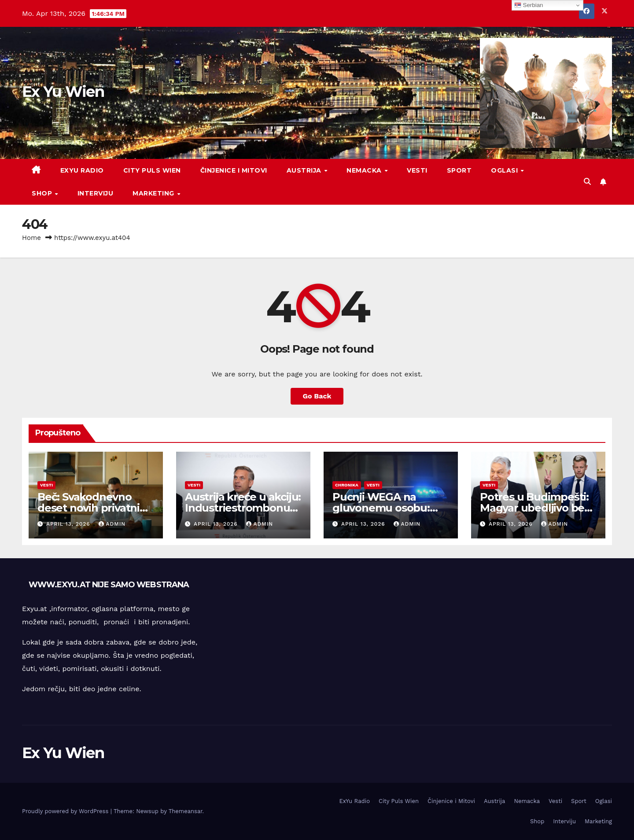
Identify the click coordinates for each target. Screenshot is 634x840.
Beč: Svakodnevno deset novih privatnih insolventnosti (92, 508)
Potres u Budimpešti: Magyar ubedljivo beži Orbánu (536, 508)
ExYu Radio (82, 170)
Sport (459, 170)
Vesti (417, 170)
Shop (43, 193)
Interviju (96, 193)
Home (31, 238)
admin (112, 524)
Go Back (317, 396)
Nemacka (365, 170)
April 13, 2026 (69, 524)
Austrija (305, 170)
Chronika (347, 485)
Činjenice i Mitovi (234, 170)
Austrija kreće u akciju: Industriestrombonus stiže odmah (243, 508)
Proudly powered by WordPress (66, 811)
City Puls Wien (152, 170)
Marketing (154, 193)
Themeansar (186, 811)
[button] (587, 182)
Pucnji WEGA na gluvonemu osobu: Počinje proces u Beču (390, 508)
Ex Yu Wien (63, 92)
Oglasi (505, 170)
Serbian (529, 5)
